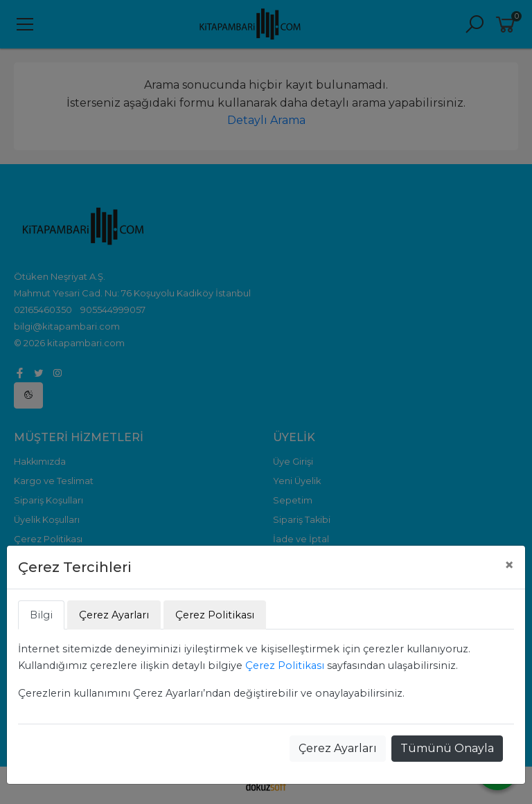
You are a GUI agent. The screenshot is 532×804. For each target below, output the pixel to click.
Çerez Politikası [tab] (215, 615)
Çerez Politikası (285, 665)
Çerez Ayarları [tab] (114, 615)
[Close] (509, 565)
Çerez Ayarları (338, 748)
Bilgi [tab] (41, 615)
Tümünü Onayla (447, 748)
